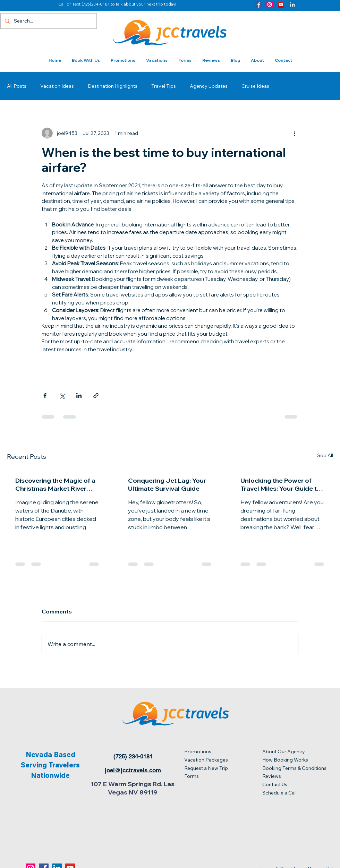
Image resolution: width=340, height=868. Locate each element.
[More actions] (294, 133)
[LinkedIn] (292, 5)
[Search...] (48, 21)
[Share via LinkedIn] (79, 396)
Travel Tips (164, 86)
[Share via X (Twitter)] (62, 396)
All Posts (17, 86)
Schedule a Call (279, 793)
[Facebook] (258, 5)
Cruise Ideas (255, 86)
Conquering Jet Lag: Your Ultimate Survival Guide (167, 484)
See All (325, 455)
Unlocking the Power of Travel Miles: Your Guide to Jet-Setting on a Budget (281, 484)
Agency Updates (209, 86)
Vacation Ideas (57, 86)
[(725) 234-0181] (133, 756)
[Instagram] (270, 5)
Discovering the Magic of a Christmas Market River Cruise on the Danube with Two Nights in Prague (55, 484)
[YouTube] (281, 5)
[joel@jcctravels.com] (133, 770)
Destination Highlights (113, 86)
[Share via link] (96, 396)
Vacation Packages (207, 760)
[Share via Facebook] (45, 396)
